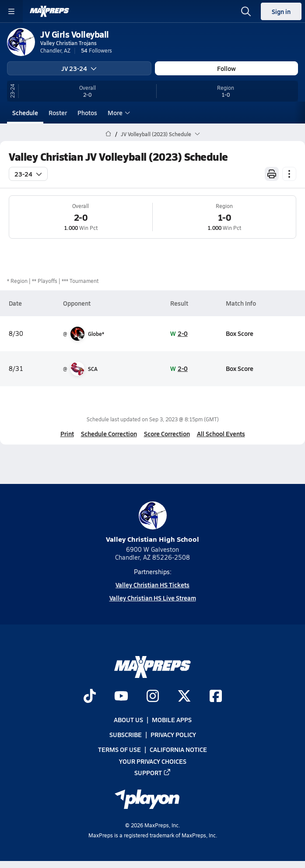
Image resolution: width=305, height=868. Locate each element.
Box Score (240, 333)
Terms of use (119, 749)
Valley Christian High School (152, 523)
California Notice (178, 749)
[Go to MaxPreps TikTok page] (90, 697)
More (118, 113)
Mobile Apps (172, 720)
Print (67, 434)
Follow (226, 68)
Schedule (25, 113)
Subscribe (126, 734)
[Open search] (246, 11)
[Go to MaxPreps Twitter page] (184, 697)
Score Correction (167, 434)
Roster (58, 113)
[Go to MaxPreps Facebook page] (216, 697)
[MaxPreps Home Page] (108, 134)
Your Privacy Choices (153, 761)
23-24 (28, 174)
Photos (87, 113)
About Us (128, 720)
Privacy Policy (173, 734)
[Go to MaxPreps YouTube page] (121, 697)
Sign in (281, 11)
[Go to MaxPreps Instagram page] (153, 697)
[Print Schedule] (272, 174)
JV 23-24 (79, 68)
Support (153, 772)
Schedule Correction (109, 434)
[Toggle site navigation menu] (11, 11)
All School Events (221, 434)
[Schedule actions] (289, 174)
